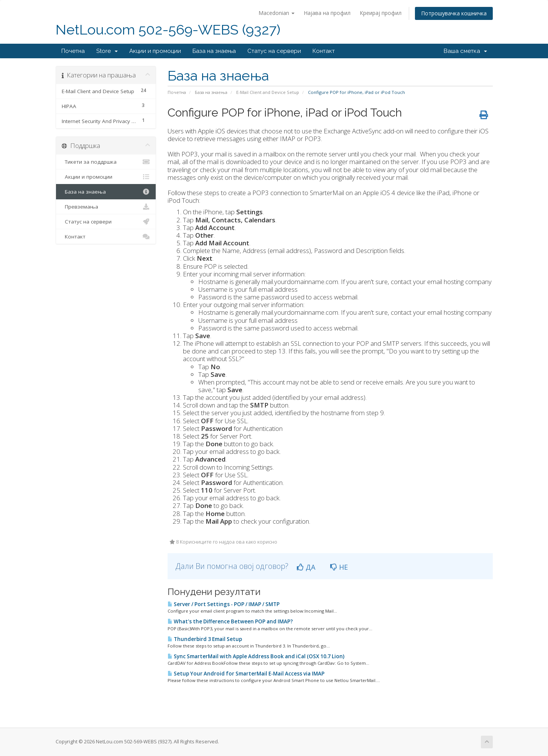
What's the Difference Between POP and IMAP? (230, 621)
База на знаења (214, 51)
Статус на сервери (274, 51)
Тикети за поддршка (106, 162)
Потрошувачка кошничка (454, 13)
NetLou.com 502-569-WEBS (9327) (168, 30)
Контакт (324, 51)
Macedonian (276, 13)
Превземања (106, 207)
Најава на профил (327, 13)
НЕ (339, 567)
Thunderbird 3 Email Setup (205, 639)
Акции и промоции (155, 51)
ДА (306, 567)
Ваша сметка (465, 51)
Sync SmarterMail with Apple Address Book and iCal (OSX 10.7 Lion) (256, 656)
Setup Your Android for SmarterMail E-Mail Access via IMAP (246, 674)
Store (107, 51)
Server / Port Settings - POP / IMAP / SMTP (224, 604)
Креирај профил (381, 13)
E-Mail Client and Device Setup (268, 92)
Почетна (73, 51)
